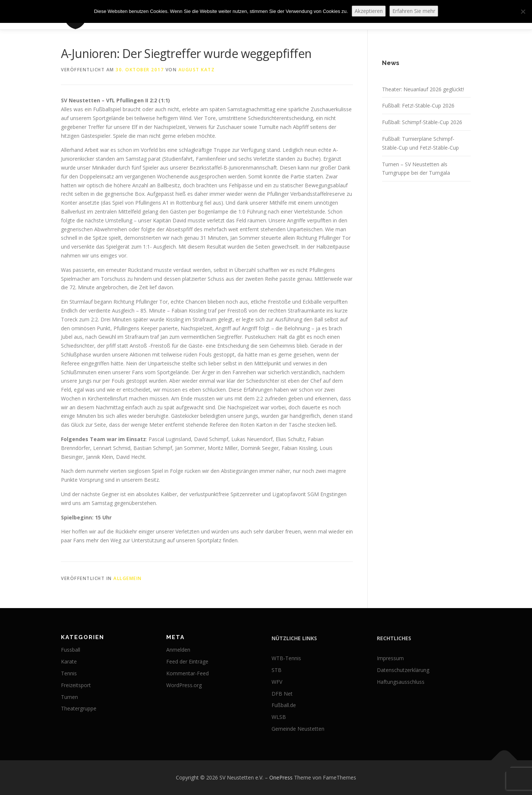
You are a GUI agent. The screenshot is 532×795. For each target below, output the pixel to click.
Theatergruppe (79, 708)
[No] (523, 11)
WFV (277, 682)
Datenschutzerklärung (403, 670)
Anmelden (178, 650)
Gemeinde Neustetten (298, 729)
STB (277, 670)
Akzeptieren (369, 11)
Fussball (71, 650)
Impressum (390, 658)
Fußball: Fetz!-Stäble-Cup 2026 (418, 105)
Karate (69, 661)
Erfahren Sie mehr (414, 11)
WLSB (279, 717)
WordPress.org (184, 685)
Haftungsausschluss (401, 682)
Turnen (69, 697)
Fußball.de (284, 705)
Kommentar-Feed (187, 673)
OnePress (281, 777)
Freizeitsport (76, 685)
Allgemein (128, 578)
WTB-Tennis (286, 658)
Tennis (69, 673)
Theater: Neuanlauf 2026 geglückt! (423, 89)
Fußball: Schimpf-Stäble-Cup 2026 (422, 122)
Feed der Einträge (187, 661)
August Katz (197, 70)
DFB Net (282, 694)
